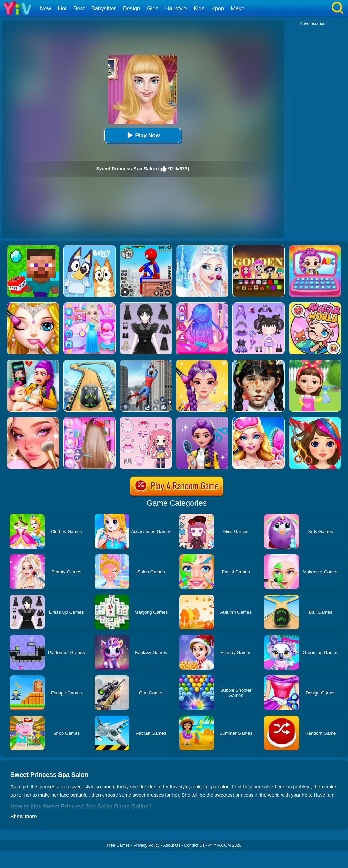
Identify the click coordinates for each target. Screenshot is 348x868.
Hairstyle (176, 9)
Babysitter (104, 9)
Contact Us (194, 845)
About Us (172, 845)
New (46, 9)
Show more (23, 817)
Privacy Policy (147, 845)
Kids (199, 9)
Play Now (143, 135)
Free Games (118, 845)
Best (79, 9)
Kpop (218, 9)
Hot (62, 9)
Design (132, 9)
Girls (153, 9)
